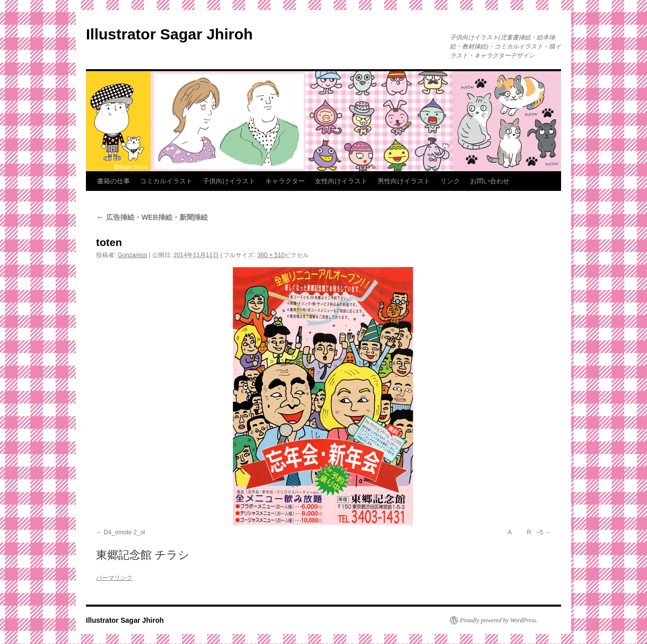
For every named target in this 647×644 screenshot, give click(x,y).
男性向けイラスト (404, 181)
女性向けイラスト (341, 181)
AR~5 (523, 532)
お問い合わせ (490, 181)
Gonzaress (132, 255)
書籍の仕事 (113, 181)
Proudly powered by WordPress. (499, 620)
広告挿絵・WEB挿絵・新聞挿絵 (152, 217)
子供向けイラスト (229, 181)
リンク (450, 181)
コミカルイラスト (166, 181)
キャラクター (285, 181)
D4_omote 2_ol (124, 532)
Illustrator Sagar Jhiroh (169, 34)
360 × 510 (271, 255)
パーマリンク (114, 578)
